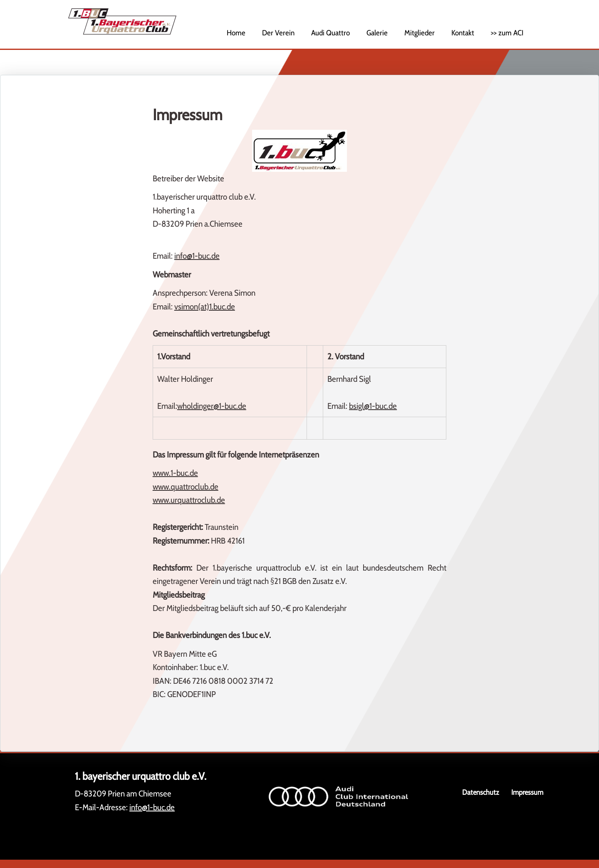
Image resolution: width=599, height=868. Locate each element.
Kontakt (463, 33)
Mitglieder (420, 33)
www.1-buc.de (175, 473)
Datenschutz (481, 792)
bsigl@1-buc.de (373, 406)
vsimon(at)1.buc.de (205, 307)
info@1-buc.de (197, 256)
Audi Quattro (330, 33)
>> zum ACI (507, 33)
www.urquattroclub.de (189, 500)
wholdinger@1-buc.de (212, 406)
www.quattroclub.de (186, 487)
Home (236, 33)
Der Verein (278, 33)
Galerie (377, 33)
